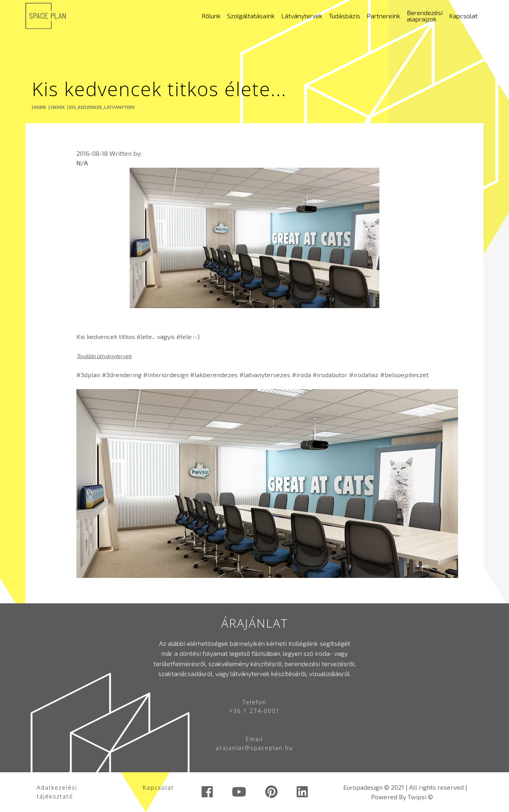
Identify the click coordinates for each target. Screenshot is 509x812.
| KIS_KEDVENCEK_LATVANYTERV (101, 107)
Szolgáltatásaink (251, 16)
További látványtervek (104, 356)
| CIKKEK (57, 107)
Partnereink (384, 16)
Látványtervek (302, 16)
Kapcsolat (463, 16)
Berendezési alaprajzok (425, 16)
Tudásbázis (345, 16)
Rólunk (211, 16)
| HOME (39, 107)
